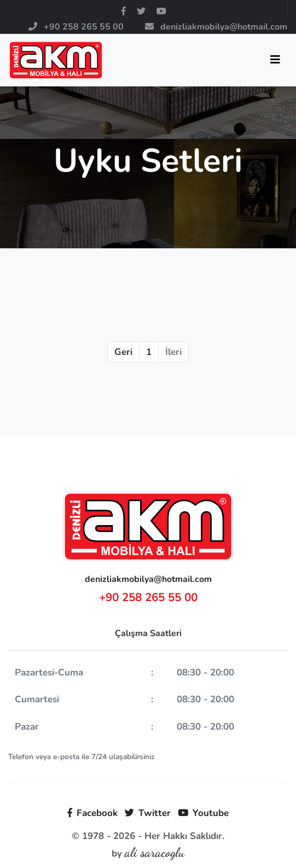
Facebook (92, 813)
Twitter (148, 813)
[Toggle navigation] (275, 60)
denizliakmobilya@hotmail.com (148, 579)
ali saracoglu (155, 852)
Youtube (203, 813)
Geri (123, 352)
